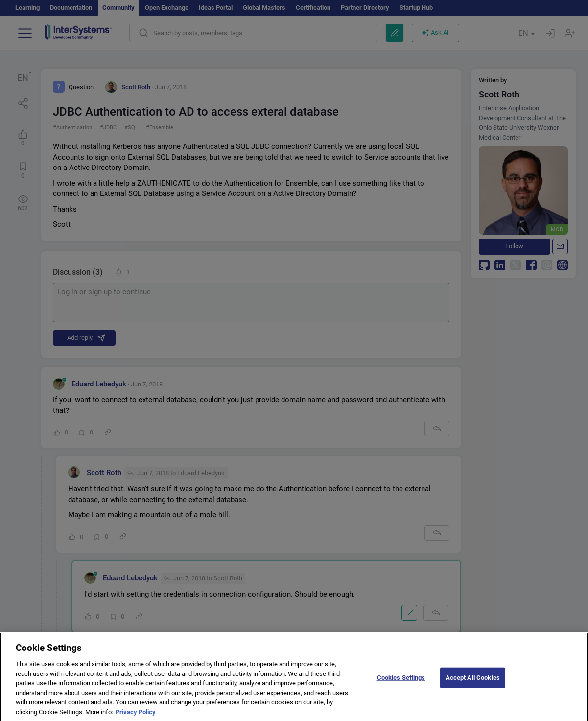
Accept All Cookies (473, 682)
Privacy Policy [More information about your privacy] (136, 716)
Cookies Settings (401, 682)
